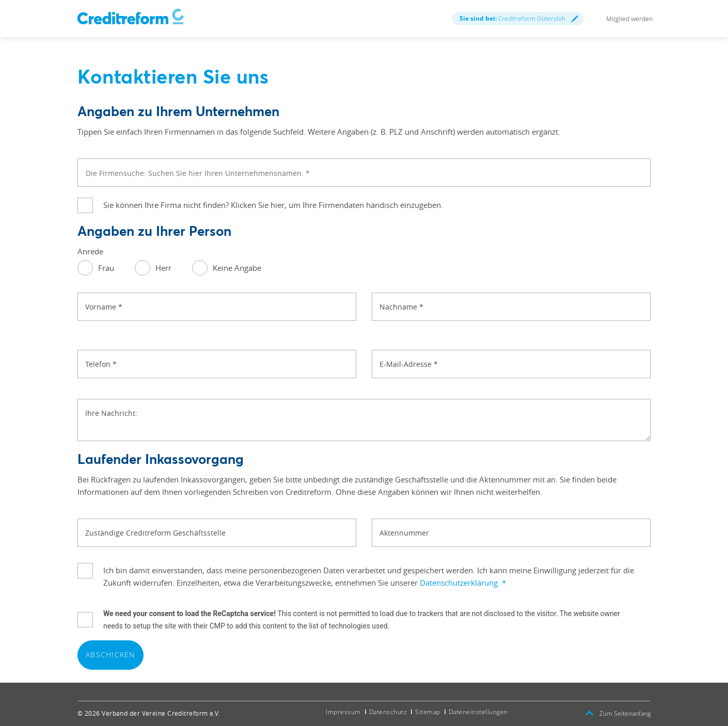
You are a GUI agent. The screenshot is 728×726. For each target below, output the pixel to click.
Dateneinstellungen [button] (478, 712)
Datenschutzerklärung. (463, 583)
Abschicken (110, 655)
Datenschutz (388, 712)
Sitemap (428, 712)
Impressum (343, 712)
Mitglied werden (629, 19)
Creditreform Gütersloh (519, 18)
